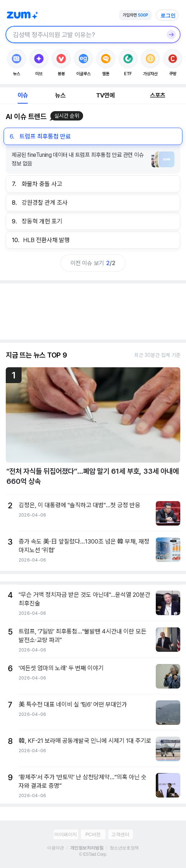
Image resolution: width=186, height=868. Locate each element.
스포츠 (158, 95)
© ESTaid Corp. (93, 854)
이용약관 (55, 848)
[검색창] (84, 35)
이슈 (23, 95)
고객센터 (120, 834)
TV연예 (105, 95)
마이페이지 (66, 834)
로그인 (168, 15)
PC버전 (93, 834)
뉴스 (60, 95)
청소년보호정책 (124, 848)
